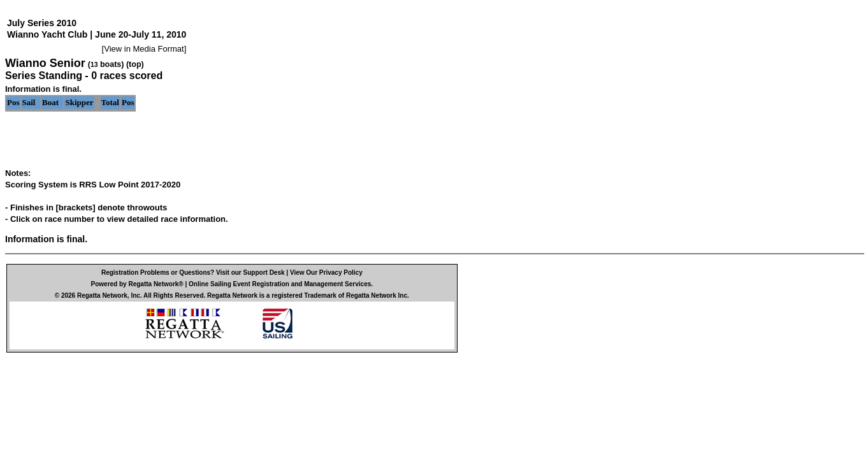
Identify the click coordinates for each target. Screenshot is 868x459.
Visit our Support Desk (250, 273)
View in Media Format (144, 49)
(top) (135, 64)
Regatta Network (102, 295)
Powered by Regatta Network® (137, 284)
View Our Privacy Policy (326, 273)
